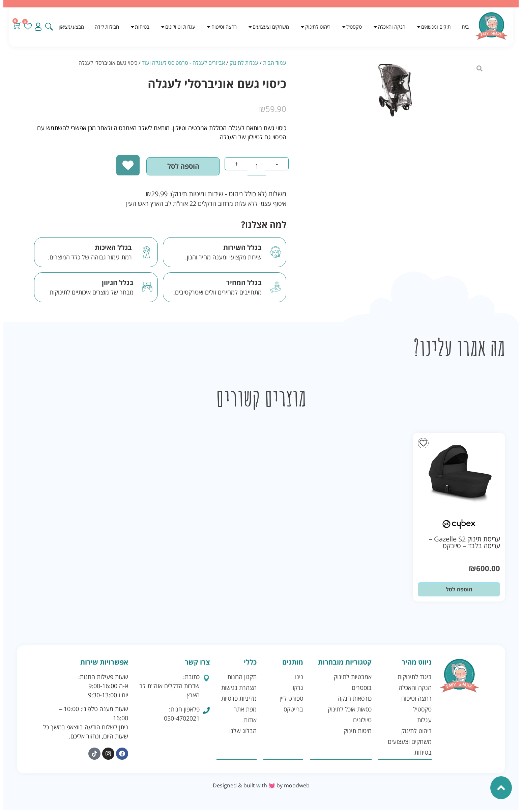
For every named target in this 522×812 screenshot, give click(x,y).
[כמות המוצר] (254, 167)
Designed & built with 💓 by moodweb (261, 787)
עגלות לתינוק (244, 63)
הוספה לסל (175, 167)
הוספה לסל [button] (459, 591)
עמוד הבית (275, 63)
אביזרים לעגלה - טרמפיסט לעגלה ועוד (183, 63)
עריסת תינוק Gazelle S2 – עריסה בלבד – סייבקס (465, 544)
